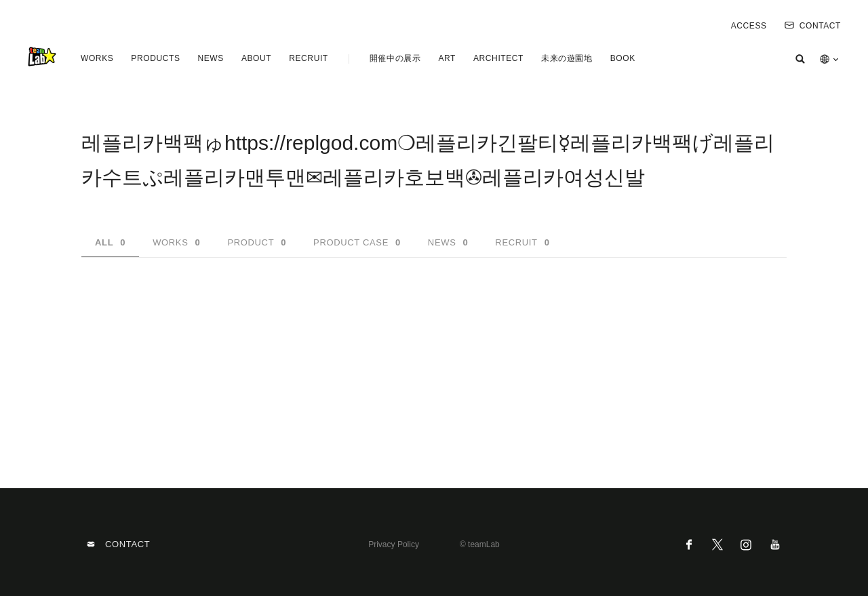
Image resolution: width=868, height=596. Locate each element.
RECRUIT (309, 58)
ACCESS (749, 26)
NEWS (210, 58)
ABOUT (256, 58)
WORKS (97, 58)
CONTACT (813, 26)
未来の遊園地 (567, 58)
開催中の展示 (395, 58)
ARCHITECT (498, 58)
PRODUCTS (155, 58)
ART (447, 58)
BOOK (623, 58)
